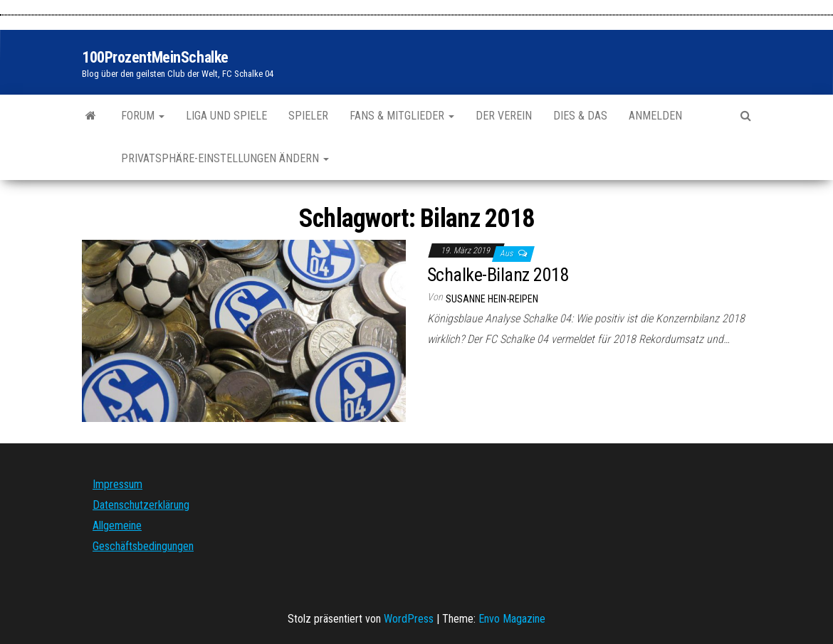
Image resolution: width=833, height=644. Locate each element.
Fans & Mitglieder (402, 116)
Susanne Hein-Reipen (492, 299)
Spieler (308, 116)
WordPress (409, 619)
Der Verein (504, 116)
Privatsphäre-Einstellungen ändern (225, 158)
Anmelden (655, 116)
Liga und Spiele (226, 116)
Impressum (117, 484)
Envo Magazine (512, 619)
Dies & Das (580, 116)
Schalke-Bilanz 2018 (498, 275)
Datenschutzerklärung (141, 505)
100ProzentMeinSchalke (155, 57)
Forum (143, 116)
